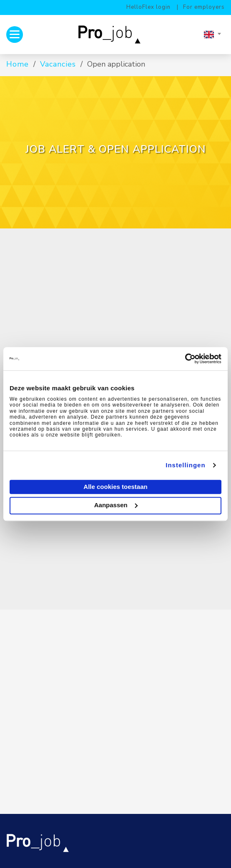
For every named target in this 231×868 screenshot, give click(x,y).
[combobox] (212, 35)
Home (18, 64)
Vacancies (58, 64)
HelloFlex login (148, 7)
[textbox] (212, 35)
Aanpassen (116, 505)
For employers (204, 7)
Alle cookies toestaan (115, 487)
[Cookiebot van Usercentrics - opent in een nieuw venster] (185, 359)
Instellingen (185, 465)
